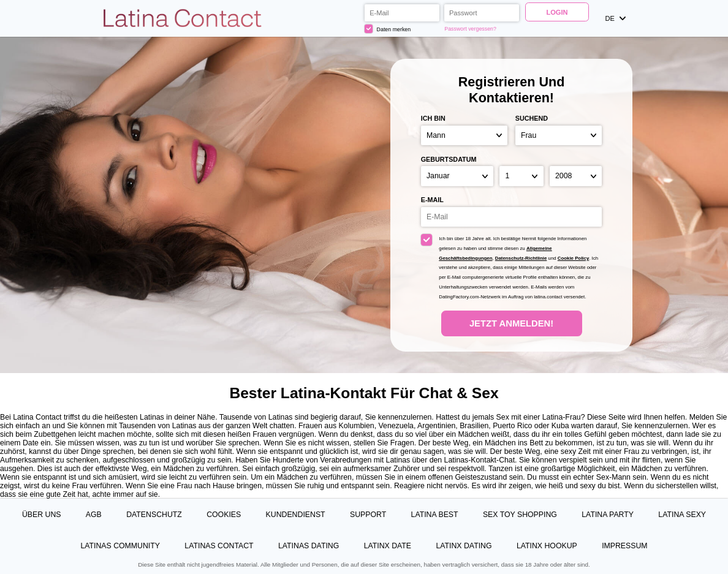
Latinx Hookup (547, 546)
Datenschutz (154, 515)
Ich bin (433, 118)
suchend (532, 118)
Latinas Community (120, 546)
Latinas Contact (219, 546)
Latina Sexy (682, 515)
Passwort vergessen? (470, 29)
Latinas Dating (309, 546)
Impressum (624, 546)
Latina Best (435, 515)
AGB (94, 515)
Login (557, 12)
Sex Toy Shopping (520, 515)
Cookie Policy (573, 258)
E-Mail (432, 200)
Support (368, 515)
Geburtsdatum (449, 159)
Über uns (42, 515)
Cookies (224, 515)
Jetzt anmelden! (511, 323)
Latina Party (608, 515)
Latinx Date (388, 546)
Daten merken (388, 28)
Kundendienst (296, 515)
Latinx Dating (464, 546)
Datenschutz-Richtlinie (521, 258)
